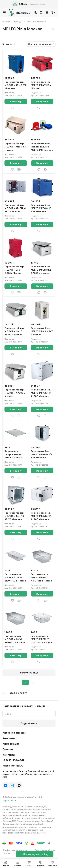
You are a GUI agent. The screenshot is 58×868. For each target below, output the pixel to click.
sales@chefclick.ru (13, 766)
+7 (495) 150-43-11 (13, 760)
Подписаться (29, 723)
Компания (9, 738)
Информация (11, 744)
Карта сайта (9, 800)
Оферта (7, 853)
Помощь (8, 749)
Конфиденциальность (15, 850)
